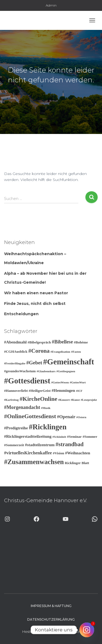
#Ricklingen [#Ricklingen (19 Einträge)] (48, 427)
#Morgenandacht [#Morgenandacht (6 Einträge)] (22, 407)
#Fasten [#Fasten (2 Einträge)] (76, 352)
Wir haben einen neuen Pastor (36, 293)
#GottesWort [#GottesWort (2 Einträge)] (78, 382)
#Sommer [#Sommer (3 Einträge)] (90, 437)
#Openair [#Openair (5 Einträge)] (66, 417)
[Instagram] (87, 630)
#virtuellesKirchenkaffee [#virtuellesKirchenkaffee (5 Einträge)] (28, 453)
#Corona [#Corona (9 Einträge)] (39, 351)
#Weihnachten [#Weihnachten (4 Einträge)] (78, 453)
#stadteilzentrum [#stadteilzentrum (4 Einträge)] (40, 445)
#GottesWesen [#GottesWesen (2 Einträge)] (60, 382)
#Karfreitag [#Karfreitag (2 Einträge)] (11, 400)
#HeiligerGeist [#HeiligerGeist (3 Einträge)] (40, 391)
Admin (51, 5)
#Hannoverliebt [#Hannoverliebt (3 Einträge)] (16, 391)
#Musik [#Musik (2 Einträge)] (46, 408)
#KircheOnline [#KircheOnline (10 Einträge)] (38, 399)
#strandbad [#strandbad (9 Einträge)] (69, 444)
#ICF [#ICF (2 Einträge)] (79, 391)
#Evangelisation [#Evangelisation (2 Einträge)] (60, 352)
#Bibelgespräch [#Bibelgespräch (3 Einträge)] (39, 342)
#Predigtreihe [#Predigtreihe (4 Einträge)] (16, 428)
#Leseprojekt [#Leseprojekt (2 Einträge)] (89, 400)
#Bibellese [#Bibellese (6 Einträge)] (62, 342)
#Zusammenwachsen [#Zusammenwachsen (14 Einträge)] (34, 462)
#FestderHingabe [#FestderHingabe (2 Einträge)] (15, 363)
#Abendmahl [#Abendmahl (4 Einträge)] (15, 342)
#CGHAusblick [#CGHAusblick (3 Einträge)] (16, 351)
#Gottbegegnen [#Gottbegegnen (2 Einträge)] (66, 371)
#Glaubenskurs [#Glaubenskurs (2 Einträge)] (46, 371)
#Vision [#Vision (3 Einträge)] (58, 453)
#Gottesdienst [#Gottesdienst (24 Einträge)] (27, 381)
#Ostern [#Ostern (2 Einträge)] (81, 417)
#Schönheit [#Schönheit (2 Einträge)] (59, 437)
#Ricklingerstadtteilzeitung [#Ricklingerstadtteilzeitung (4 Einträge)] (28, 436)
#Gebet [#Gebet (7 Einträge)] (34, 363)
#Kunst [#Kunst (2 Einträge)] (75, 400)
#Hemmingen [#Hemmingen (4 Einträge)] (63, 390)
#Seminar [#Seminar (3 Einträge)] (75, 437)
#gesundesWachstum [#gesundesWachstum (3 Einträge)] (20, 371)
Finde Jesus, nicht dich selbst (35, 304)
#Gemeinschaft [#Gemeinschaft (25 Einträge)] (68, 362)
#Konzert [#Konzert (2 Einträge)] (64, 400)
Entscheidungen (21, 314)
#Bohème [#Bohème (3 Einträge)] (81, 342)
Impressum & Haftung (51, 606)
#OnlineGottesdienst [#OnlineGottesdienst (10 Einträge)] (30, 416)
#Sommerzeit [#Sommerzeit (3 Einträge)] (14, 445)
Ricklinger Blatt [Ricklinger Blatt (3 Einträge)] (77, 463)
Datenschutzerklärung (51, 619)
